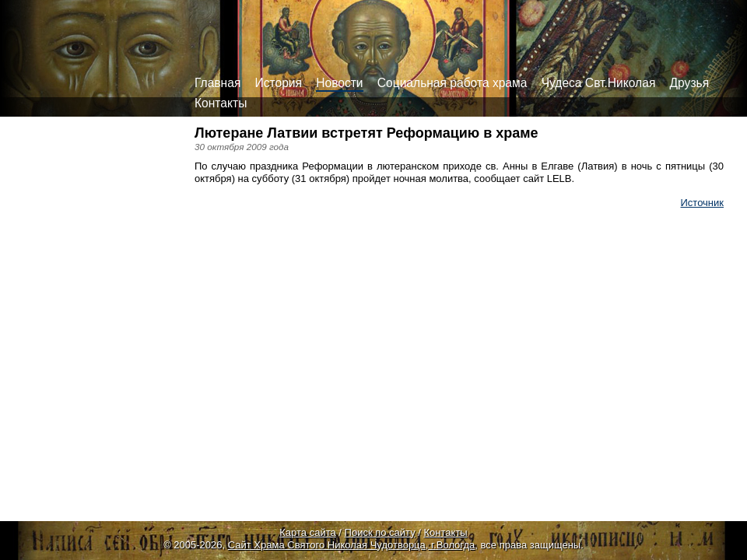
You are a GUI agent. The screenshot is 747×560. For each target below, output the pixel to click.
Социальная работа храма (452, 83)
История (279, 83)
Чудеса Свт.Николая (599, 83)
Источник (703, 203)
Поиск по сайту (380, 532)
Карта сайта (307, 532)
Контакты (221, 103)
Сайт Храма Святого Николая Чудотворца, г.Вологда (352, 545)
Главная (217, 83)
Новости (339, 83)
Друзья (690, 83)
